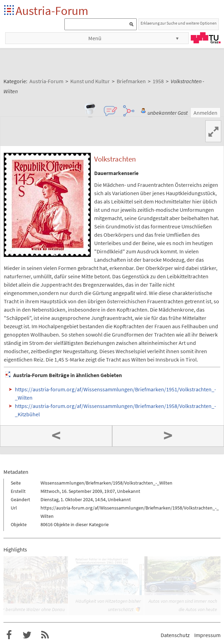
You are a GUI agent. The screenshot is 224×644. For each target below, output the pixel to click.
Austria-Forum (52, 11)
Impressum (207, 635)
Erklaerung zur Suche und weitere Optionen (179, 23)
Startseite (10, 11)
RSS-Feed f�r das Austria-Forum (45, 635)
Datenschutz (175, 635)
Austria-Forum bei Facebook (9, 635)
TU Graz (206, 38)
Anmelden (205, 113)
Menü (95, 38)
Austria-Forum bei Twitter (27, 635)
